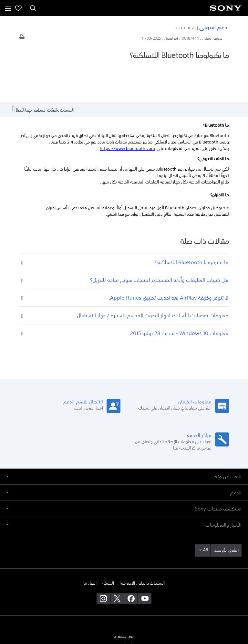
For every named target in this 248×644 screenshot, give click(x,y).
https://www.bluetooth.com (127, 110)
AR (206, 512)
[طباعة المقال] (22, 38)
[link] (226, 512)
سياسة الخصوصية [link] (124, 607)
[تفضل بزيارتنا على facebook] (131, 560)
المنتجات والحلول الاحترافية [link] (142, 545)
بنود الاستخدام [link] (124, 599)
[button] (124, 438)
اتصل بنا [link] (90, 545)
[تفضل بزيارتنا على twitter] (117, 560)
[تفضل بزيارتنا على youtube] (145, 560)
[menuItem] (18, 8)
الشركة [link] (108, 545)
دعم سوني (214, 27)
